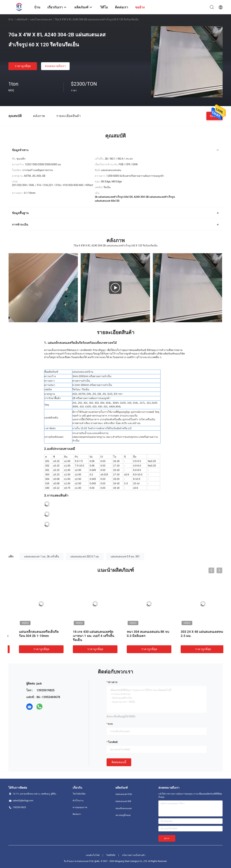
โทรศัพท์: (113, 742)
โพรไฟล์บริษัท (79, 794)
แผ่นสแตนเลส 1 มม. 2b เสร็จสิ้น (42, 556)
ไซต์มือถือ (111, 855)
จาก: (111, 724)
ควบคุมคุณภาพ (80, 807)
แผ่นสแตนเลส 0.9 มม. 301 (125, 556)
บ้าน (11, 19)
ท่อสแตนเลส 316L (124, 794)
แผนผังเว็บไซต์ (93, 855)
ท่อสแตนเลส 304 (123, 801)
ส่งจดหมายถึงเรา (55, 66)
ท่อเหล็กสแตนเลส (124, 808)
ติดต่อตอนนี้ (119, 762)
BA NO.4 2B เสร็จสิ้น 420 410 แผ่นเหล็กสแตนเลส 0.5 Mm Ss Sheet (88, 636)
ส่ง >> (167, 838)
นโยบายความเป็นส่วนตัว (134, 855)
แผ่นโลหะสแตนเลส (41, 19)
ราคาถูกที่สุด (23, 66)
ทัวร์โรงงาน (78, 801)
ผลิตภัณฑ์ (22, 19)
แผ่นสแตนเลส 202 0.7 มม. (85, 556)
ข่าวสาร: (113, 682)
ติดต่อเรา (77, 814)
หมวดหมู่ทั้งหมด (123, 815)
